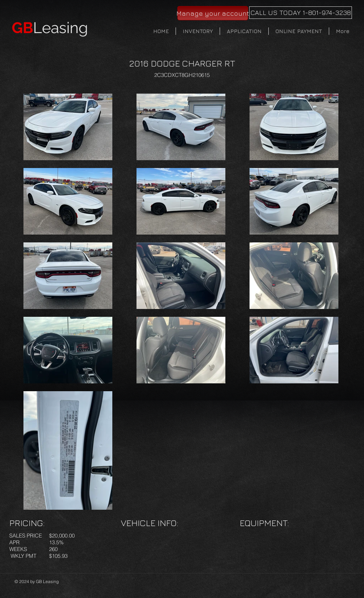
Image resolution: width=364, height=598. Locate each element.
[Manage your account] (213, 13)
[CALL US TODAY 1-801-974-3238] (301, 13)
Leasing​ (50, 28)
